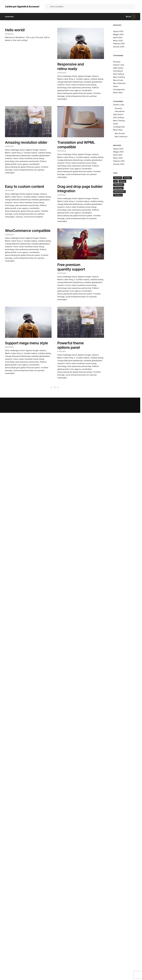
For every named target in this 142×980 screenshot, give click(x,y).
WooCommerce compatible (28, 231)
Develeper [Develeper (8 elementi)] (127, 178)
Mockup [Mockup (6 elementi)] (122, 181)
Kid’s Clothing (119, 74)
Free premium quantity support (71, 267)
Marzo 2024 (118, 41)
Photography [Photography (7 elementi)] (119, 185)
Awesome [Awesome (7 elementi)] (118, 178)
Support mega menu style (26, 343)
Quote (116, 86)
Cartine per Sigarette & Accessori (22, 7)
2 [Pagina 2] (55, 387)
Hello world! (15, 30)
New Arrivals (118, 80)
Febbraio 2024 (119, 44)
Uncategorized (119, 89)
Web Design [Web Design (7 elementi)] (118, 188)
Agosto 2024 (118, 31)
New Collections (119, 83)
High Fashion (118, 68)
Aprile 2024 (118, 38)
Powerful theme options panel (70, 345)
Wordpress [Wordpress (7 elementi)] (118, 195)
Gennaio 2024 (119, 47)
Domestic (117, 62)
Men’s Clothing (119, 77)
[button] (131, 17)
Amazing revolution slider (26, 142)
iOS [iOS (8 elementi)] (116, 181)
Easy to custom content (25, 186)
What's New (118, 93)
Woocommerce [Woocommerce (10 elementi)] (119, 192)
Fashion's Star (119, 65)
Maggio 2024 (118, 34)
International (118, 71)
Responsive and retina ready (71, 66)
